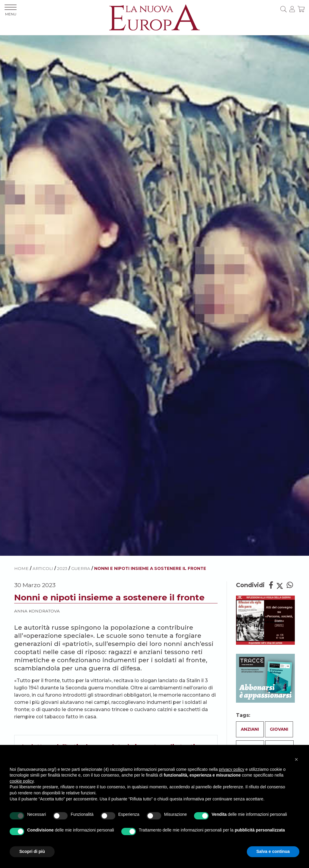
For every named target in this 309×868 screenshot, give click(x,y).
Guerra (81, 568)
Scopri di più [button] (32, 851)
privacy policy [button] (231, 769)
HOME (21, 568)
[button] (296, 759)
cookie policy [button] (22, 781)
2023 (62, 568)
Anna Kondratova (37, 611)
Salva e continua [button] (273, 851)
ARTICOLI (43, 568)
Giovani (279, 729)
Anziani (250, 729)
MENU (11, 10)
